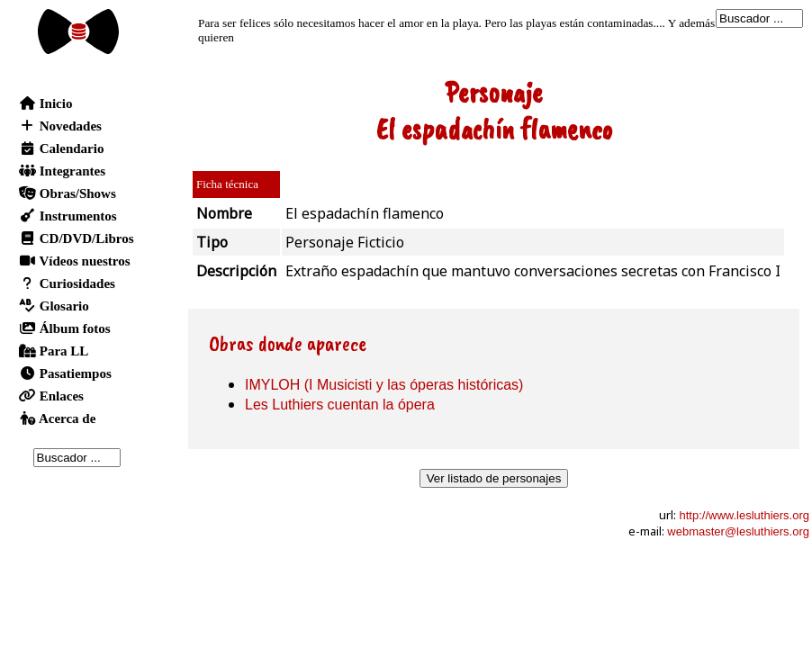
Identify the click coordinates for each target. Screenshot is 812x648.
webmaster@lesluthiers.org (738, 531)
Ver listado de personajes (494, 478)
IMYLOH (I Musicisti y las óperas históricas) (384, 385)
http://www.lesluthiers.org (744, 515)
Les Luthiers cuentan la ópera (340, 405)
